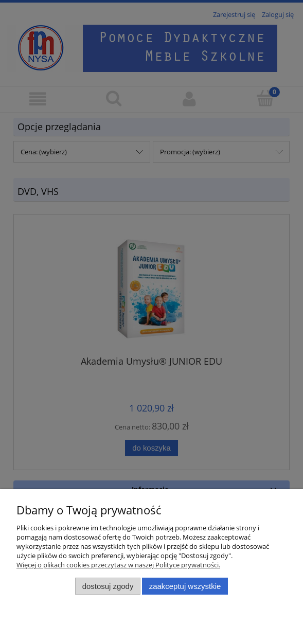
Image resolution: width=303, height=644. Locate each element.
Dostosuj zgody (108, 586)
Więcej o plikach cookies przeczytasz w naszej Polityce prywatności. (118, 565)
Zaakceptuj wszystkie (185, 586)
